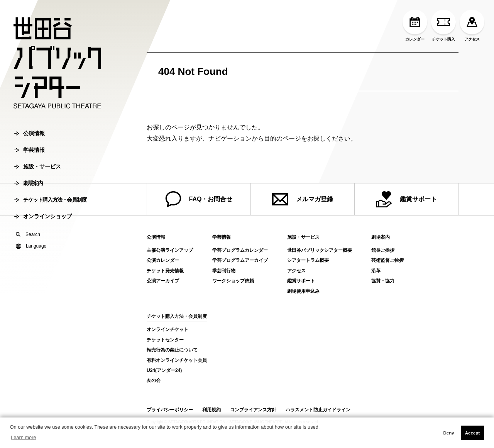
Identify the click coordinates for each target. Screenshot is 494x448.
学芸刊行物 (224, 271)
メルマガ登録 (303, 199)
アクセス (472, 25)
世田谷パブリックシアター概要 (320, 250)
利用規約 (211, 410)
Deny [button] (448, 433)
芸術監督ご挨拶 (387, 260)
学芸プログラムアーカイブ (240, 260)
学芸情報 (30, 151)
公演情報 (30, 135)
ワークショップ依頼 (233, 281)
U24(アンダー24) (164, 370)
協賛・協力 (383, 281)
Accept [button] (472, 433)
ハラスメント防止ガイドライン (318, 410)
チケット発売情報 (165, 271)
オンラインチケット (167, 329)
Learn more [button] (23, 437)
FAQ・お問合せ (199, 199)
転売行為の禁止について (172, 350)
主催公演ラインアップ (170, 250)
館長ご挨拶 (383, 250)
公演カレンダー (163, 260)
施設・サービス (38, 168)
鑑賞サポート (406, 199)
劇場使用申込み (303, 291)
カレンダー (415, 25)
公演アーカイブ (163, 281)
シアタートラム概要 (308, 260)
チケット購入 (443, 25)
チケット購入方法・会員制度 (50, 201)
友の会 (154, 380)
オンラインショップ (43, 218)
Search (28, 236)
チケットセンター (165, 340)
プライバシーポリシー (170, 410)
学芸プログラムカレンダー (240, 250)
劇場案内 (28, 185)
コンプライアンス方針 (253, 410)
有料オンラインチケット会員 (177, 360)
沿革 (376, 271)
